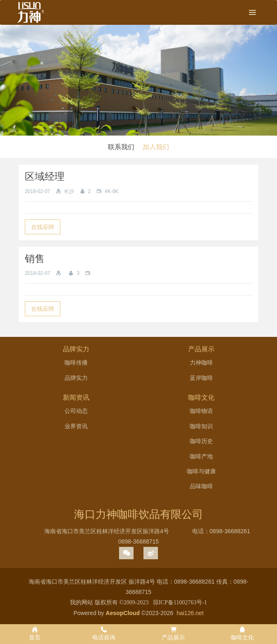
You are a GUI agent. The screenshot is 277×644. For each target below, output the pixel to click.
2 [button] (143, 131)
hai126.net (190, 613)
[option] (138, 80)
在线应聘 (43, 227)
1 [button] (136, 131)
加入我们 (156, 147)
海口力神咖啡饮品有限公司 (138, 514)
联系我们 (121, 147)
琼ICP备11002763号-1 (180, 602)
